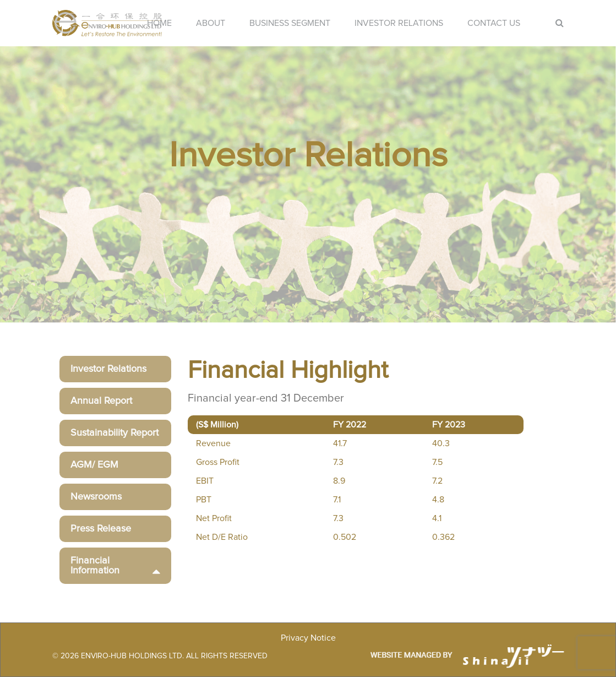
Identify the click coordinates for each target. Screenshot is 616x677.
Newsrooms (96, 497)
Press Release (101, 529)
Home (159, 23)
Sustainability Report (115, 433)
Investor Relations (399, 23)
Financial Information (115, 566)
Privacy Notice (308, 638)
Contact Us (494, 23)
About (211, 23)
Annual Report (101, 401)
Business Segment (290, 23)
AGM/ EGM (94, 465)
